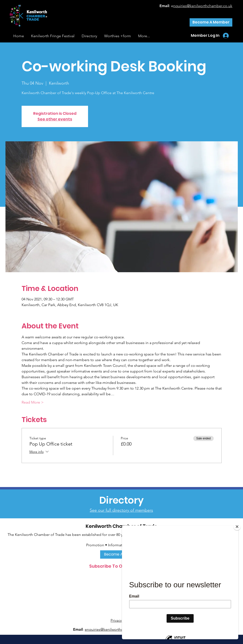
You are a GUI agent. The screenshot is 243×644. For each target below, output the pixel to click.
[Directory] (121, 500)
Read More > (33, 402)
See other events (55, 119)
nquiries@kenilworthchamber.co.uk (203, 6)
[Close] (237, 527)
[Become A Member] (211, 22)
